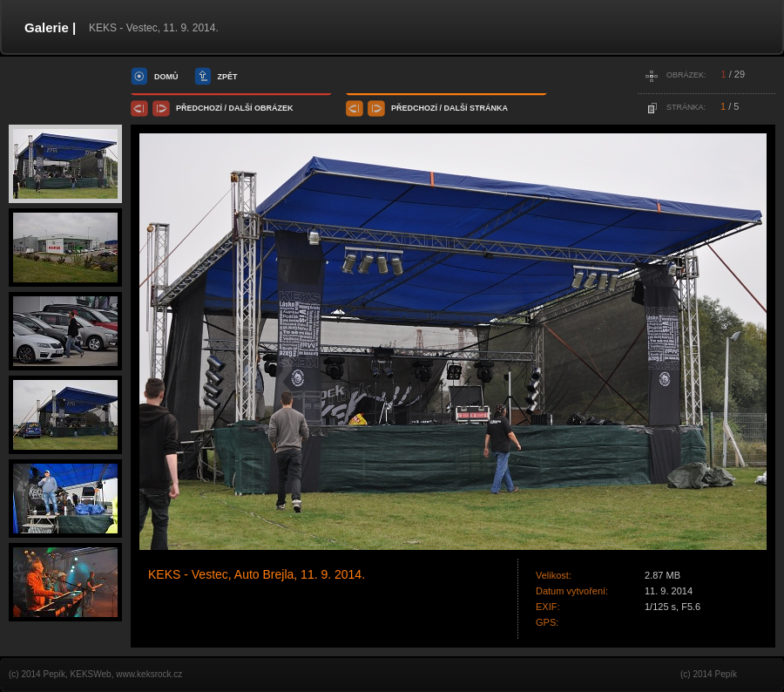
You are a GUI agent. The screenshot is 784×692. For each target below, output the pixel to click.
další (241, 108)
